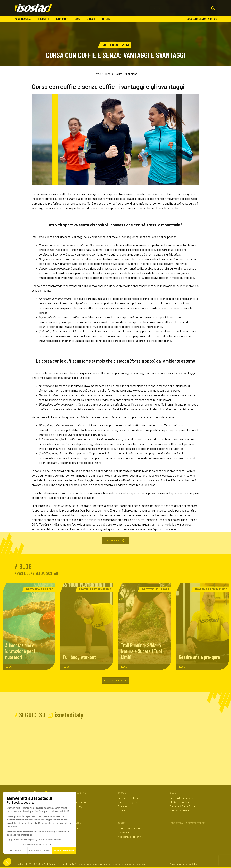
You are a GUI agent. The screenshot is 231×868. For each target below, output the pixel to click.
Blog (79, 19)
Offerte (122, 810)
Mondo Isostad (25, 19)
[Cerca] (213, 8)
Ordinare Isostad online (130, 828)
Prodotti (45, 19)
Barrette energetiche (129, 802)
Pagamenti (124, 832)
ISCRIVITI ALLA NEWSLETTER (187, 823)
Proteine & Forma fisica (182, 806)
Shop (107, 19)
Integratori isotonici (128, 798)
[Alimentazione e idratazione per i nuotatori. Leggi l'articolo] (29, 626)
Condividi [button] (115, 540)
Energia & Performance (182, 798)
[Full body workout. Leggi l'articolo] (87, 626)
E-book (93, 19)
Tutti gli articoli (115, 680)
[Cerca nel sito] (183, 9)
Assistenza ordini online (130, 837)
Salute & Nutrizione (126, 74)
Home (97, 74)
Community (63, 19)
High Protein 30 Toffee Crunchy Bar (54, 506)
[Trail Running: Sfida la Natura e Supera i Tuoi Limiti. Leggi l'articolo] (145, 626)
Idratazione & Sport (180, 802)
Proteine (122, 806)
